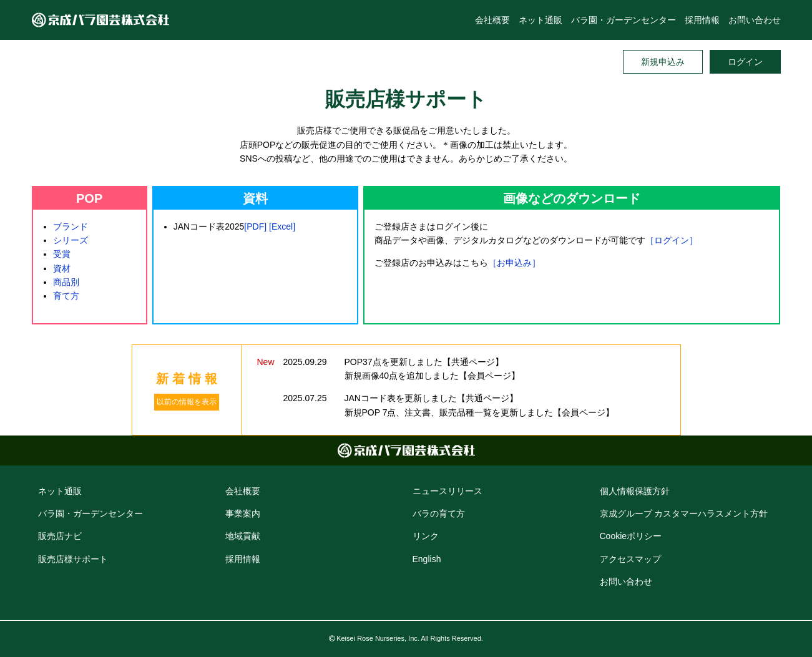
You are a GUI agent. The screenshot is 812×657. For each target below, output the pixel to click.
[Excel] (282, 226)
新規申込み (663, 62)
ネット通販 (541, 20)
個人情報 (635, 491)
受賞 (62, 254)
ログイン (745, 62)
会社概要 (492, 20)
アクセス (630, 559)
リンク (426, 536)
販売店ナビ (60, 536)
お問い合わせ (755, 20)
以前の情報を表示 (187, 402)
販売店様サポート (406, 99)
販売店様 (73, 559)
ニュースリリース (448, 491)
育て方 (66, 296)
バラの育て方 (439, 513)
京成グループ (684, 513)
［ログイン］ (672, 240)
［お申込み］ (514, 263)
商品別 (66, 282)
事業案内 (243, 513)
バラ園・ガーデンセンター (624, 20)
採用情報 (702, 20)
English (427, 559)
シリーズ (71, 240)
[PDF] (255, 226)
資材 (62, 268)
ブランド (71, 226)
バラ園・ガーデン (90, 513)
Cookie (631, 536)
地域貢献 (243, 536)
